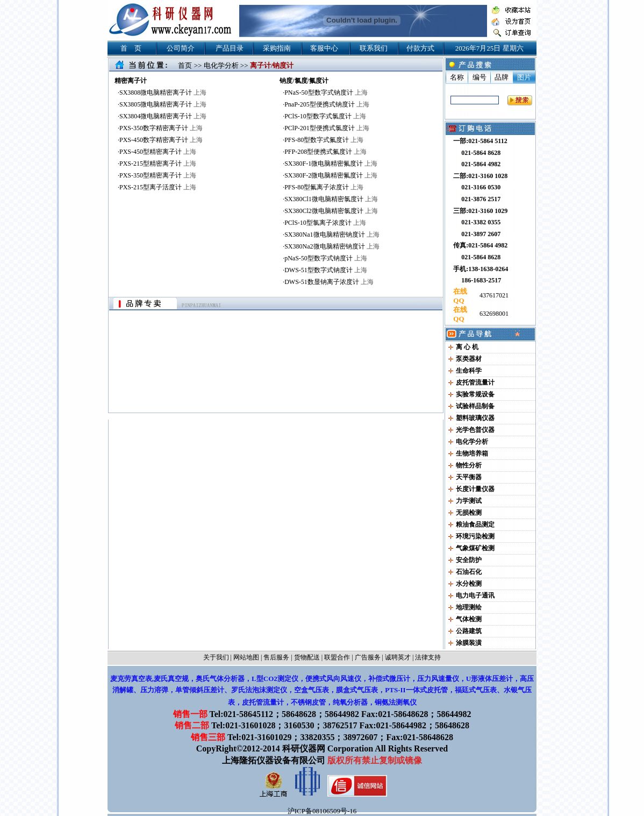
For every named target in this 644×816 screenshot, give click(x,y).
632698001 (493, 314)
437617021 (493, 295)
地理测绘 (469, 607)
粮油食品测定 (475, 524)
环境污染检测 (475, 536)
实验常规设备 (475, 394)
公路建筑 (469, 631)
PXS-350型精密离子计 (158, 175)
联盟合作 (337, 657)
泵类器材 (469, 359)
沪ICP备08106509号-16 (322, 811)
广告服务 (368, 657)
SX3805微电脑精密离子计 (163, 104)
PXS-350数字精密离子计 (161, 128)
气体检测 (469, 619)
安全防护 (469, 560)
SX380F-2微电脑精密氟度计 (331, 175)
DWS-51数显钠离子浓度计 (329, 282)
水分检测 (469, 584)
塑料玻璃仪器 (475, 418)
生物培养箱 (472, 453)
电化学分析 (221, 65)
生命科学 (469, 371)
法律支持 (428, 657)
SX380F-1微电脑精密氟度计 (331, 164)
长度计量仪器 (475, 489)
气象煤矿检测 (475, 548)
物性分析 (469, 465)
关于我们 (216, 657)
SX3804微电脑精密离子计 (163, 116)
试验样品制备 (475, 406)
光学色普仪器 (475, 430)
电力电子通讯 (475, 595)
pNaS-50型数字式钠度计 (326, 258)
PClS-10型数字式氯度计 (325, 116)
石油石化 (469, 572)
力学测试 (469, 501)
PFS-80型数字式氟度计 (324, 140)
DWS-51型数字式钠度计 (326, 270)
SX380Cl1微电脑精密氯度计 (331, 199)
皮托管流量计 (475, 382)
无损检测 (469, 513)
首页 (185, 65)
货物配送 (307, 657)
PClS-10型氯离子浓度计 (325, 223)
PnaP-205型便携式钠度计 (327, 104)
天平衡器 (469, 477)
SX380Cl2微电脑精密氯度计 (331, 211)
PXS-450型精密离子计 (158, 152)
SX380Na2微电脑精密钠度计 (332, 246)
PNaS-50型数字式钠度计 (326, 93)
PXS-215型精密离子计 (158, 164)
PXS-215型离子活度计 (158, 187)
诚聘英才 (398, 657)
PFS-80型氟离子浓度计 (324, 187)
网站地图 (246, 657)
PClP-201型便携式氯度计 (327, 128)
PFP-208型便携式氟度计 (325, 152)
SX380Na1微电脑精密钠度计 (332, 235)
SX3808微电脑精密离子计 (163, 93)
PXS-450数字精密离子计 (161, 140)
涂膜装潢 (469, 643)
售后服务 (276, 657)
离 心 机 (467, 347)
